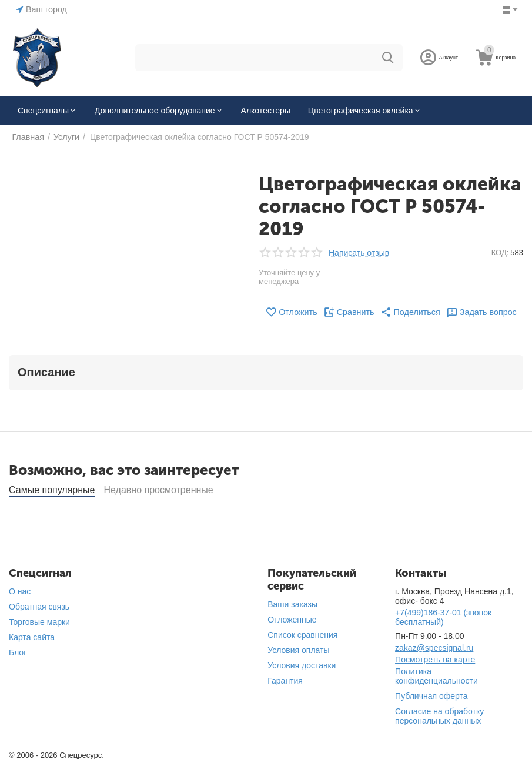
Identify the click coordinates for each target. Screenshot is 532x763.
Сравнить (349, 312)
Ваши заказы (292, 604)
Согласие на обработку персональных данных (439, 716)
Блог (18, 652)
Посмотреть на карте (435, 660)
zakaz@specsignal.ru (434, 648)
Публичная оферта (431, 696)
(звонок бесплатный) (443, 617)
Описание (46, 372)
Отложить (293, 312)
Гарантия (285, 681)
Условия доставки (302, 665)
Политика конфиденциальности (436, 676)
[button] (410, 312)
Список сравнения (302, 635)
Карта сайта (32, 637)
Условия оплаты (298, 650)
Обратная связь (39, 607)
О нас (20, 591)
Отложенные (292, 620)
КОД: (500, 252)
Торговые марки (39, 622)
